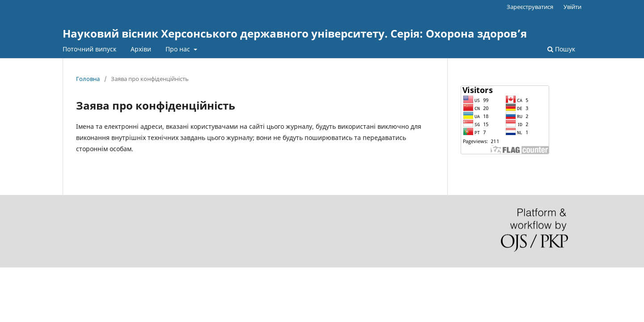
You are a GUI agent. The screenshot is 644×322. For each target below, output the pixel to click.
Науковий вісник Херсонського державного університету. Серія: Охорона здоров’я (295, 33)
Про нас (179, 49)
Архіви (141, 49)
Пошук (561, 49)
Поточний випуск (89, 49)
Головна (88, 79)
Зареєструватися (530, 7)
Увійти (572, 7)
